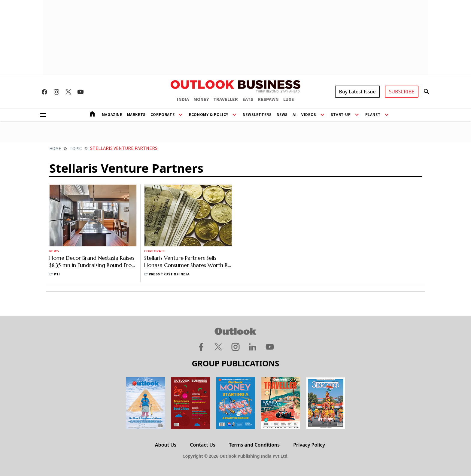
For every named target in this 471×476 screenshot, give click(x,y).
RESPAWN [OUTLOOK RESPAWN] (268, 99)
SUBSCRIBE (402, 92)
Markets (136, 115)
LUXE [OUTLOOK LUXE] (289, 99)
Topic (76, 149)
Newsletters (257, 115)
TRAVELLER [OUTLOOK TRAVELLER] (226, 99)
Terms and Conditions (254, 445)
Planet (373, 115)
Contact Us (203, 445)
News (282, 115)
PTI (57, 274)
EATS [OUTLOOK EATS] (248, 99)
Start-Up (341, 115)
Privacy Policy (309, 445)
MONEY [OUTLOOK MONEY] (201, 99)
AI (295, 115)
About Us (166, 445)
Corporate (163, 115)
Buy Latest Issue (357, 92)
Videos (309, 115)
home (55, 149)
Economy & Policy (209, 115)
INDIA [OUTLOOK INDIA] (183, 99)
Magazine (112, 115)
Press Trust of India (169, 274)
